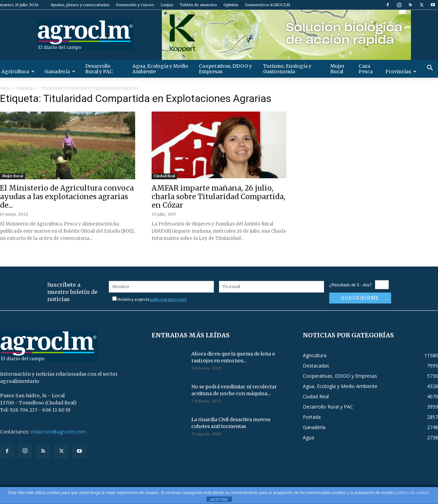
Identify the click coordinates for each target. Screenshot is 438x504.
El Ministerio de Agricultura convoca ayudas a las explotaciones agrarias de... (67, 197)
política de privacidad (168, 300)
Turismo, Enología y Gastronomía (287, 69)
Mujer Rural (337, 69)
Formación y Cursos (135, 5)
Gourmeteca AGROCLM (267, 5)
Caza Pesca (366, 69)
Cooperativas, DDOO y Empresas (225, 69)
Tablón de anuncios (198, 5)
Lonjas (167, 5)
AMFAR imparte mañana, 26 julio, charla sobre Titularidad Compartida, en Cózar (218, 197)
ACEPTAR (219, 500)
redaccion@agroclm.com (58, 432)
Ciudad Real (164, 176)
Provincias (401, 72)
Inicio (5, 88)
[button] (430, 69)
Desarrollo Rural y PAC (99, 69)
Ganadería (60, 72)
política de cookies (413, 493)
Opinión (231, 5)
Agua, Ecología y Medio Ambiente (160, 69)
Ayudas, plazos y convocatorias (80, 5)
